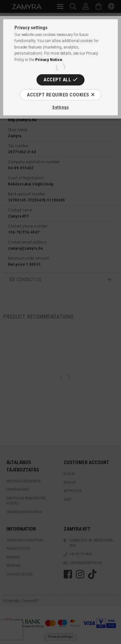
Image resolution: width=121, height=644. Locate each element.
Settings (60, 107)
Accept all (57, 80)
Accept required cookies (58, 95)
